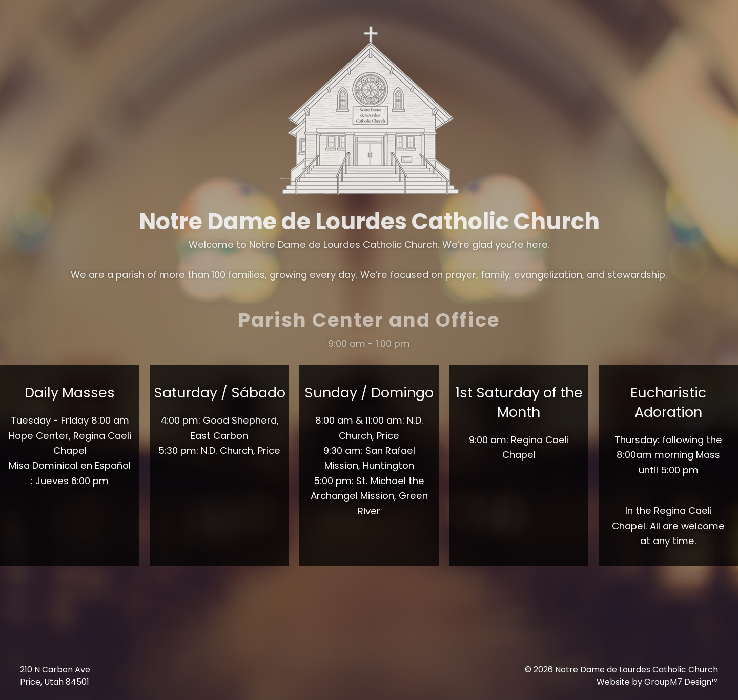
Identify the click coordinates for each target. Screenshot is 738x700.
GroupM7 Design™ (681, 682)
